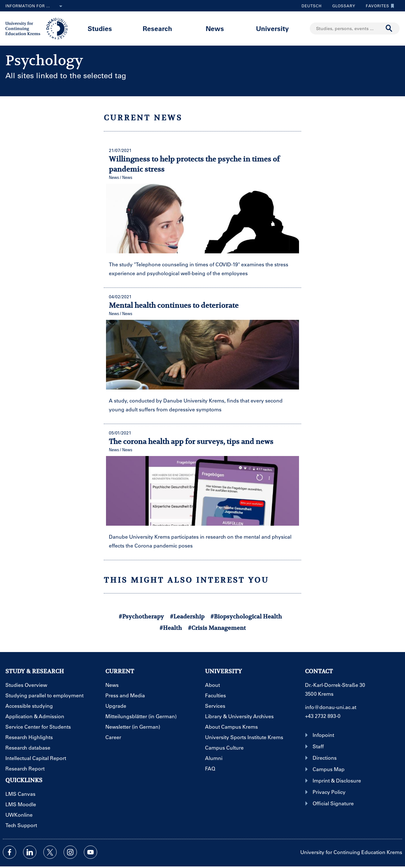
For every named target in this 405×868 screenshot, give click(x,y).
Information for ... (35, 6)
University (272, 28)
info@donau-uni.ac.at (331, 707)
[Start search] (389, 29)
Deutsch (312, 6)
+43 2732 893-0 (323, 716)
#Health (171, 628)
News (215, 28)
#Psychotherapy (141, 616)
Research (157, 28)
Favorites (378, 6)
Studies (100, 28)
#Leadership (187, 616)
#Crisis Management (217, 628)
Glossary (341, 6)
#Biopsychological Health (246, 616)
